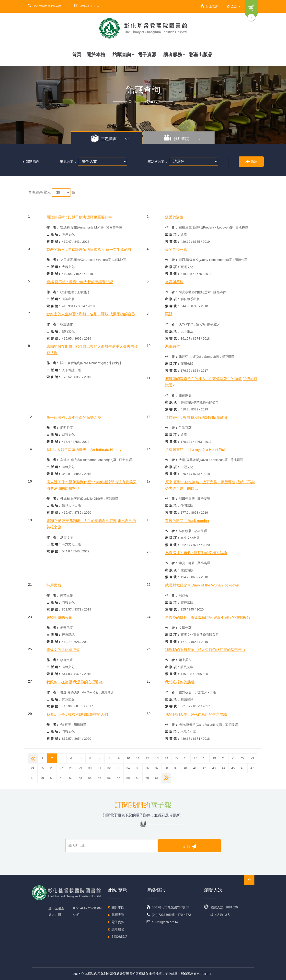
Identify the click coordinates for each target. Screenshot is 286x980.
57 (119, 778)
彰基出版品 (202, 55)
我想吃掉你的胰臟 (180, 682)
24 (33, 768)
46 (243, 768)
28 (71, 768)
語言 (233, 6)
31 (99, 768)
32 (109, 768)
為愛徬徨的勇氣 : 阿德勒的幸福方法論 (196, 553)
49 (42, 778)
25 (42, 768)
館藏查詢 (123, 55)
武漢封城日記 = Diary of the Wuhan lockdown (202, 585)
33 (119, 768)
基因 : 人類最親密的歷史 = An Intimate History (84, 450)
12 (147, 758)
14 (166, 758)
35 (138, 768)
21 (233, 758)
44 (223, 768)
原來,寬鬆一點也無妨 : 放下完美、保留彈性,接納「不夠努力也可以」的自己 (210, 485)
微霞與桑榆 (174, 282)
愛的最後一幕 (176, 249)
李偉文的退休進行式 (63, 650)
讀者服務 (174, 55)
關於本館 (97, 55)
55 (99, 778)
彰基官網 (209, 6)
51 (61, 778)
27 (61, 768)
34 (128, 768)
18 (205, 758)
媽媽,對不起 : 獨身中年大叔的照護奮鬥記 (80, 282)
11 (138, 758)
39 (176, 768)
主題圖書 (110, 138)
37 (157, 768)
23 (252, 758)
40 (185, 768)
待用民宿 (54, 585)
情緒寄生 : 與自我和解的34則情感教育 (196, 417)
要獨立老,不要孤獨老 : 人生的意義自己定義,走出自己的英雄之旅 (91, 524)
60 (147, 778)
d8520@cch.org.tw (87, 6)
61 (157, 778)
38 (166, 768)
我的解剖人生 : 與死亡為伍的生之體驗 (196, 714)
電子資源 (149, 55)
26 (52, 768)
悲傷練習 (172, 346)
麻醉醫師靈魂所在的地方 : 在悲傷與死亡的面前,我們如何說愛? (211, 382)
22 (243, 758)
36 (147, 768)
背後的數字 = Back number (187, 521)
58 (128, 778)
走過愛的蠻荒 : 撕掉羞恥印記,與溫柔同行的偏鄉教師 (208, 617)
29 (80, 768)
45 (233, 768)
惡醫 (169, 314)
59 (138, 778)
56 (109, 778)
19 (214, 758)
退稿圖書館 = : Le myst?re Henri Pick (195, 450)
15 (176, 758)
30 (90, 768)
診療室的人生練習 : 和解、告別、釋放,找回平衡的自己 (91, 314)
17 (195, 758)
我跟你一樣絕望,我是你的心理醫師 (74, 682)
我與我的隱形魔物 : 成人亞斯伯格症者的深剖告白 (205, 650)
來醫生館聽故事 (59, 617)
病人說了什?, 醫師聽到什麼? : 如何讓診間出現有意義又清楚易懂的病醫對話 (92, 485)
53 (80, 778)
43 (214, 768)
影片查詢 (183, 138)
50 (52, 778)
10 (128, 758)
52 (71, 778)
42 (204, 768)
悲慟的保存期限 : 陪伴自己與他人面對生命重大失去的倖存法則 (92, 350)
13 (157, 758)
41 (195, 768)
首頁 (77, 55)
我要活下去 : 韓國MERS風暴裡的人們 (77, 714)
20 (224, 758)
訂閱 (190, 846)
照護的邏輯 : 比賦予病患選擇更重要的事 (79, 217)
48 (33, 778)
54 (90, 778)
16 (186, 758)
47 (252, 768)
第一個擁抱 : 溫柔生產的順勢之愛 (74, 417)
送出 (251, 162)
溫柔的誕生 (174, 217)
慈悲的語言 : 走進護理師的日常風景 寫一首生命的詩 (89, 249)
